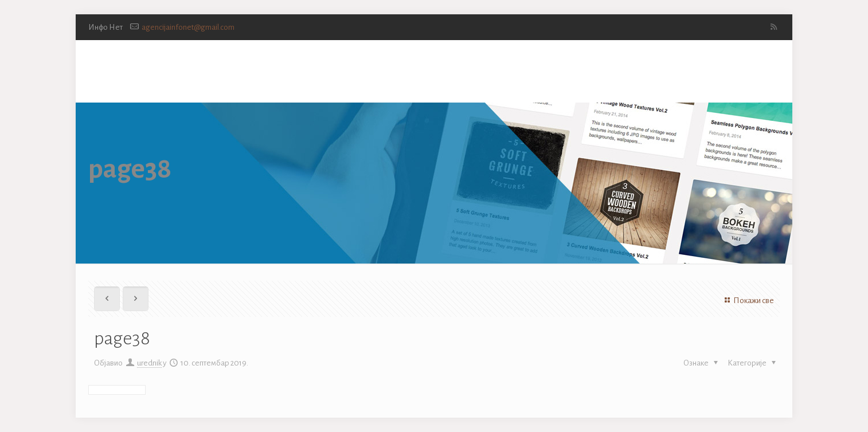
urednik (149, 363)
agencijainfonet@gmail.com (188, 27)
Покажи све (748, 301)
